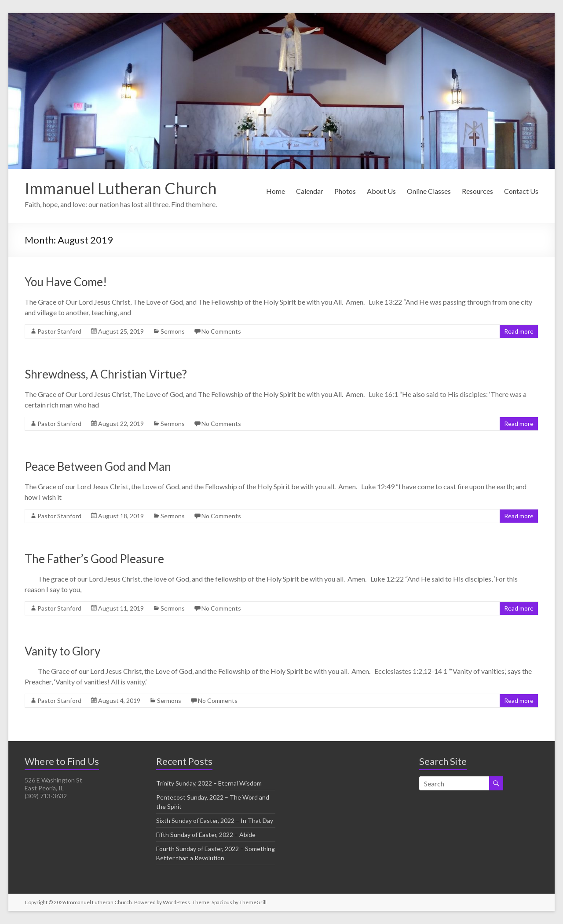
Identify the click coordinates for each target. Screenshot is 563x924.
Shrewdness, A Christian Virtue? (106, 374)
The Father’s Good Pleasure (94, 559)
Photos (345, 191)
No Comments (221, 331)
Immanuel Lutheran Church (121, 188)
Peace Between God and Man (98, 466)
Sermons (173, 331)
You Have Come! (66, 282)
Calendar (310, 191)
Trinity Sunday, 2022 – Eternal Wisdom (209, 783)
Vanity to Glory (62, 651)
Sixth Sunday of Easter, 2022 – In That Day (215, 820)
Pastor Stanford (59, 331)
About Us (381, 191)
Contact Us (521, 191)
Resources (477, 191)
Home (276, 191)
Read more (519, 331)
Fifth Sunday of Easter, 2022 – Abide (206, 835)
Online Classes (429, 191)
